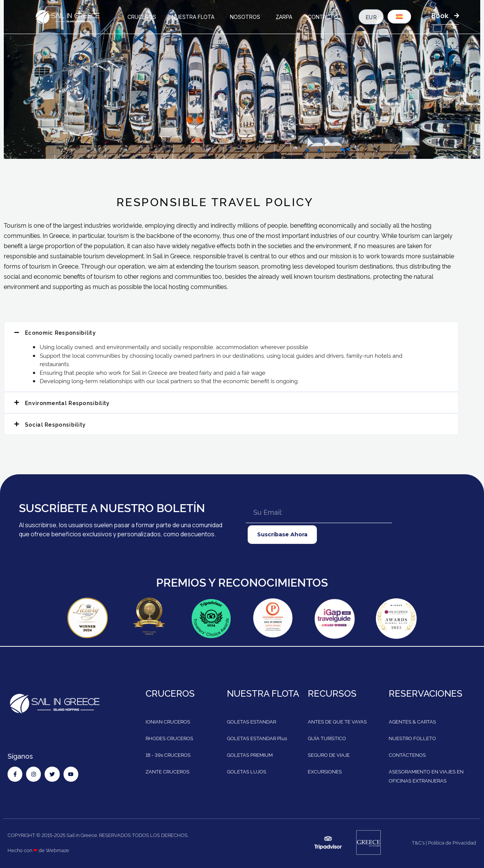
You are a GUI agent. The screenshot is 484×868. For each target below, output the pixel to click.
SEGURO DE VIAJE (329, 755)
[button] (231, 332)
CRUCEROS (142, 17)
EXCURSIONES (325, 771)
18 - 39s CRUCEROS (168, 755)
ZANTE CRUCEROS (168, 771)
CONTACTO (323, 17)
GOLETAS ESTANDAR (251, 721)
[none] (399, 18)
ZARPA (284, 17)
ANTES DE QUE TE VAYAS (337, 721)
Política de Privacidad (452, 842)
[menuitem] (399, 17)
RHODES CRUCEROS (169, 738)
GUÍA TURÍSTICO (327, 738)
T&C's (418, 842)
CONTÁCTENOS (407, 755)
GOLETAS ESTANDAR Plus (257, 738)
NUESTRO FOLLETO (412, 738)
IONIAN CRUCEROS (168, 721)
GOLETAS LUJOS (247, 771)
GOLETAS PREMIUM (250, 755)
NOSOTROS (245, 17)
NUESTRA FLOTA (193, 17)
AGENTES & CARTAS (412, 721)
